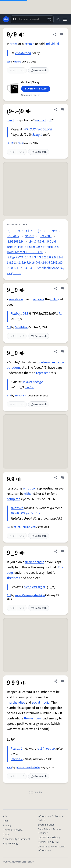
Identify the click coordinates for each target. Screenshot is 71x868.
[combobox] (32, 19)
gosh (20, 143)
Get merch (39, 71)
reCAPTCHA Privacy (49, 838)
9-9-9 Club (25, 231)
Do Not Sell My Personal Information (51, 849)
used (10, 120)
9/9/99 (30, 236)
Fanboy (16, 314)
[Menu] (65, 19)
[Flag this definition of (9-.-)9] (62, 109)
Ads (5, 816)
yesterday (33, 513)
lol (60, 314)
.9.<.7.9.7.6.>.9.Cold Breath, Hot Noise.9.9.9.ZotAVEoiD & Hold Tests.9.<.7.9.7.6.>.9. (33, 247)
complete (14, 499)
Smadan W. (21, 396)
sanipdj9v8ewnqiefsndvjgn (30, 595)
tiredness (44, 362)
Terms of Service (13, 830)
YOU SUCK (30, 129)
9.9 (8, 527)
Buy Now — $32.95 (36, 89)
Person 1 (17, 749)
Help (6, 821)
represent (43, 373)
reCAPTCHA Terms (48, 842)
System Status (46, 825)
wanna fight (43, 120)
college (38, 382)
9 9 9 (9, 768)
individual (52, 44)
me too (29, 387)
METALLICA (18, 513)
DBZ (25, 314)
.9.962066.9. (15, 242)
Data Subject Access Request (50, 831)
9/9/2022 (13, 236)
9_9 (10, 231)
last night (39, 587)
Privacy (7, 826)
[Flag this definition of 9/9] (61, 34)
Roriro (18, 62)
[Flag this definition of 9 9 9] (62, 681)
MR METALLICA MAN (25, 527)
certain (29, 44)
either (28, 494)
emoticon (16, 299)
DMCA (6, 835)
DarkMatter (21, 327)
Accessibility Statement (17, 839)
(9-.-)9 (10, 143)
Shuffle (35, 792)
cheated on (23, 53)
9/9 (9, 62)
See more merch (31, 95)
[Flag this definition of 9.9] (62, 478)
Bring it (37, 135)
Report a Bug (10, 844)
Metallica (17, 508)
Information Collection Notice (50, 818)
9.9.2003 (46, 236)
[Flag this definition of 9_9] (62, 288)
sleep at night (34, 562)
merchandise (16, 703)
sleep (28, 587)
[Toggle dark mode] (58, 19)
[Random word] (49, 19)
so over (27, 382)
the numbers (33, 718)
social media (41, 703)
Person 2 (17, 759)
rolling (55, 299)
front (14, 44)
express (39, 299)
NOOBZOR (45, 129)
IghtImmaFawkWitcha (28, 768)
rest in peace (46, 749)
